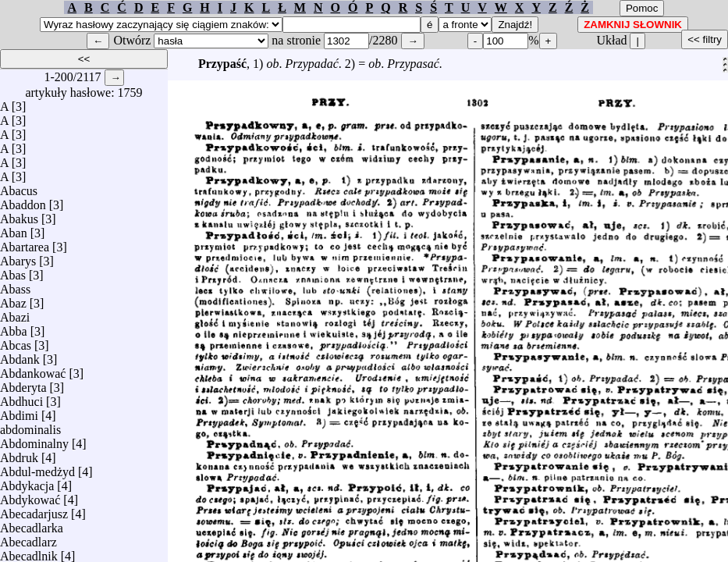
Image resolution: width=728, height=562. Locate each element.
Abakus (19, 215)
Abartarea (25, 243)
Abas (13, 271)
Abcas (16, 341)
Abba (14, 327)
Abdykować (30, 496)
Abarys (18, 257)
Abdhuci (21, 398)
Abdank (20, 356)
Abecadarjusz (34, 510)
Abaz (13, 299)
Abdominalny (34, 440)
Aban (14, 229)
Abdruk (19, 454)
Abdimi (19, 412)
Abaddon (23, 201)
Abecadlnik (29, 552)
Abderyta (23, 384)
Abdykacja (27, 482)
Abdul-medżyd (37, 468)
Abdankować (33, 370)
